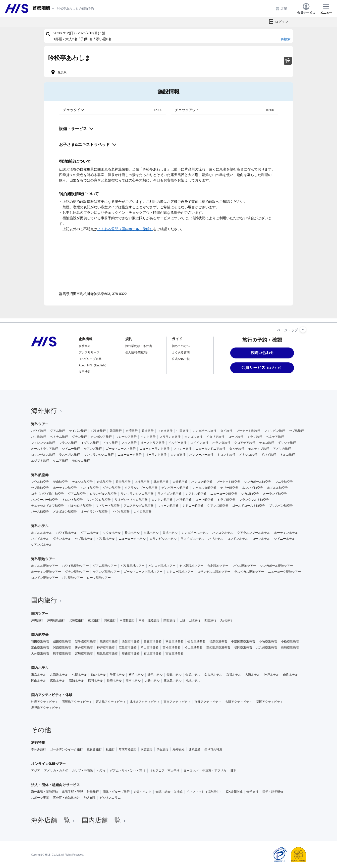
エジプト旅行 (40, 461)
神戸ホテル (272, 675)
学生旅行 (163, 749)
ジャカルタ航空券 (204, 488)
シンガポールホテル (195, 533)
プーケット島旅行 (248, 431)
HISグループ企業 (90, 359)
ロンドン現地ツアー (45, 578)
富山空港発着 (40, 648)
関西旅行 (169, 620)
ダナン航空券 (112, 488)
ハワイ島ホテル (66, 533)
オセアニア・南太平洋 (165, 771)
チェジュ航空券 (82, 482)
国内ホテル (40, 668)
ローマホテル (261, 539)
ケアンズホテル (42, 545)
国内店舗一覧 (104, 820)
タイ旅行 (226, 431)
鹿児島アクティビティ (46, 708)
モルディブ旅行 (259, 449)
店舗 (281, 9)
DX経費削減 (234, 792)
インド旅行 (148, 437)
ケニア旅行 (60, 461)
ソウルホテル (112, 533)
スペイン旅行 (199, 443)
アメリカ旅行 (282, 449)
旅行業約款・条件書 (139, 346)
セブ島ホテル (84, 539)
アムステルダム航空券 (139, 506)
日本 (233, 771)
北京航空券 (161, 482)
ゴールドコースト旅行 (121, 449)
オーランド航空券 (275, 494)
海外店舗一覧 (54, 820)
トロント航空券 (72, 500)
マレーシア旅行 (126, 437)
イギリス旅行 (90, 443)
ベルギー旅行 (177, 443)
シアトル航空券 (196, 494)
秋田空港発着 (174, 642)
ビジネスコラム (110, 798)
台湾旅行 (132, 431)
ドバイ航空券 (121, 512)
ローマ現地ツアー (99, 578)
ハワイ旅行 (39, 431)
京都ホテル (234, 675)
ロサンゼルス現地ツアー (214, 572)
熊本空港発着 (62, 653)
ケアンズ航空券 (218, 506)
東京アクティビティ (177, 702)
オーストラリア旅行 (45, 449)
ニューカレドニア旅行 (210, 449)
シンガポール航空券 (258, 482)
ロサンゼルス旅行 (43, 455)
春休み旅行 (39, 749)
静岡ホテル (155, 675)
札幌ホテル (79, 675)
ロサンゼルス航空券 (103, 494)
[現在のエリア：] (44, 9)
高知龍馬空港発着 (218, 648)
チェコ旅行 (267, 443)
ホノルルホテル (42, 533)
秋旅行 (110, 749)
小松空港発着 (290, 642)
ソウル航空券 (40, 482)
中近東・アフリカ (214, 771)
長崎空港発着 (290, 648)
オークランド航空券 (94, 512)
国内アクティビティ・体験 (52, 695)
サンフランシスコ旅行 (99, 455)
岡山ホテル (39, 681)
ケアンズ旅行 (93, 449)
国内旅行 (47, 600)
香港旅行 (148, 431)
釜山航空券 (60, 482)
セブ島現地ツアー (191, 566)
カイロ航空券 (143, 512)
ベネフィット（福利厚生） (204, 792)
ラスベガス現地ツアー (249, 572)
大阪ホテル (253, 675)
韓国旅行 (116, 431)
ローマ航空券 (204, 500)
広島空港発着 (128, 648)
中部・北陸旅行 (149, 620)
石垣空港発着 (153, 653)
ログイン (281, 22)
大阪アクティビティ (239, 702)
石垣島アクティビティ (77, 702)
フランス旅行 (68, 443)
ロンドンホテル (238, 539)
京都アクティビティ (208, 702)
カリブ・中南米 (82, 771)
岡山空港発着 (150, 648)
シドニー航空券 (193, 506)
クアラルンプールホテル (254, 533)
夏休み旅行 (94, 749)
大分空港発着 (40, 653)
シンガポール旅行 (204, 431)
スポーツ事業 (40, 798)
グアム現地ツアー (105, 566)
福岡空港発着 (243, 648)
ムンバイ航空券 (253, 488)
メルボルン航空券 (65, 512)
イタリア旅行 (215, 437)
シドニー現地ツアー (180, 572)
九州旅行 (226, 620)
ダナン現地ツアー (77, 572)
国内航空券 (40, 635)
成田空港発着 (62, 642)
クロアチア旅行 (245, 443)
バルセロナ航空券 (80, 506)
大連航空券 (180, 482)
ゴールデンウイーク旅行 (66, 749)
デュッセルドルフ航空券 (48, 506)
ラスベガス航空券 (169, 494)
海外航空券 (40, 475)
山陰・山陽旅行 (190, 620)
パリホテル (216, 539)
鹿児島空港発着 (107, 653)
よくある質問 (181, 352)
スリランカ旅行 (170, 437)
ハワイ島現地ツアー (75, 566)
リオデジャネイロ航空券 (131, 500)
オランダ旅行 (221, 443)
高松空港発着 (171, 648)
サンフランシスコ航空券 (137, 494)
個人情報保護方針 (137, 352)
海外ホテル (40, 526)
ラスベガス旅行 (69, 455)
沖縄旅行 (37, 620)
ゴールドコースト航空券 (249, 506)
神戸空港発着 (106, 648)
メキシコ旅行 (248, 455)
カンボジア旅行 (101, 437)
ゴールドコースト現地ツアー (143, 572)
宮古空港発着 (174, 653)
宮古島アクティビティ (111, 702)
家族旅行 (147, 749)
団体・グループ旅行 (116, 792)
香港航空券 (123, 482)
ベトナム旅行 (59, 437)
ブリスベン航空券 (281, 506)
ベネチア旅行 (275, 437)
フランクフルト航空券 (254, 500)
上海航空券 (142, 482)
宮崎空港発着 (84, 653)
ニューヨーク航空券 (224, 494)
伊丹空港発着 (84, 648)
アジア (36, 771)
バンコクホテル (223, 533)
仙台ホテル (98, 675)
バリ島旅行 (39, 437)
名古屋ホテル (213, 675)
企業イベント (143, 792)
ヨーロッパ (191, 771)
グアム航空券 (77, 494)
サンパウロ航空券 (99, 500)
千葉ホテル (117, 675)
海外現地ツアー (43, 559)
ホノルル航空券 (278, 488)
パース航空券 (40, 512)
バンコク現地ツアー (162, 566)
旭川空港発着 (109, 642)
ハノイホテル (40, 539)
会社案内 (85, 346)
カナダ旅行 (178, 455)
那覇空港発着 (131, 653)
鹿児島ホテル (172, 681)
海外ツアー (40, 424)
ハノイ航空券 (90, 488)
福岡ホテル (95, 681)
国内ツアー (40, 614)
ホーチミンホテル (286, 533)
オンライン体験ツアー (48, 764)
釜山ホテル (132, 533)
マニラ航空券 (284, 482)
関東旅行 (110, 620)
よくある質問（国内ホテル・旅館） (125, 229)
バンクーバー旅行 (201, 455)
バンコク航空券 (202, 482)
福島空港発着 (218, 642)
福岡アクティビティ (270, 702)
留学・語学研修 (273, 792)
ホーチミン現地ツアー (46, 572)
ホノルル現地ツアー (45, 566)
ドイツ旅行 (110, 443)
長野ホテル (174, 675)
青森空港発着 (153, 642)
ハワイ (101, 771)
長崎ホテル (114, 681)
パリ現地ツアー (72, 578)
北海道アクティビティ (145, 702)
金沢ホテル (193, 675)
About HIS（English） (93, 365)
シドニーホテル (284, 539)
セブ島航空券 (40, 488)
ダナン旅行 (79, 437)
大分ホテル (152, 681)
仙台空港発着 (196, 642)
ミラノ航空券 (226, 500)
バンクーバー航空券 (45, 500)
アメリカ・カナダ (56, 771)
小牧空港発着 (268, 642)
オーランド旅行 (156, 455)
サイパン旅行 (78, 431)
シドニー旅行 (71, 449)
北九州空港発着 (267, 648)
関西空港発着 (62, 648)
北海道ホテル (59, 675)
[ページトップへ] (303, 330)
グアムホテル (90, 533)
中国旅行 (182, 431)
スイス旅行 (129, 443)
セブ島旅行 (296, 431)
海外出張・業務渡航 (45, 792)
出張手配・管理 (72, 792)
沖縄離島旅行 (56, 620)
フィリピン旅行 (275, 431)
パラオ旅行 (98, 431)
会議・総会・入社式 (169, 792)
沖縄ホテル (193, 681)
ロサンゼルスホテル (163, 539)
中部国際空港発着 (243, 642)
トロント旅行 (226, 455)
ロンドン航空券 (162, 500)
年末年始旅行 (128, 749)
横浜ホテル (136, 675)
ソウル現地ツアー (244, 566)
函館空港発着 (131, 642)
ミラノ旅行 (255, 437)
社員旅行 (93, 792)
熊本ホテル (133, 681)
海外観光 (178, 749)
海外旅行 (47, 411)
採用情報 (85, 372)
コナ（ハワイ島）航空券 (48, 494)
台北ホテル (151, 533)
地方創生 (90, 798)
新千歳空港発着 (85, 642)
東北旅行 (94, 620)
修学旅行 (252, 792)
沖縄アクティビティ (45, 702)
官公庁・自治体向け (66, 798)
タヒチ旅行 (237, 449)
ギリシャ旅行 (287, 443)
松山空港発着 (193, 648)
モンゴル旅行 (193, 437)
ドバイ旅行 (269, 455)
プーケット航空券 (228, 482)
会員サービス (306, 8)
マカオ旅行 (165, 431)
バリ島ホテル (106, 539)
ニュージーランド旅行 (155, 449)
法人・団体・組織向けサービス (56, 785)
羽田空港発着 (40, 642)
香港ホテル (170, 533)
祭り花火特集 (213, 749)
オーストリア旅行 (153, 443)
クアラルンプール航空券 (141, 488)
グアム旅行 (57, 431)
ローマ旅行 (236, 437)
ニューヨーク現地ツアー (284, 572)
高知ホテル (76, 681)
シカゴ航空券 (250, 494)
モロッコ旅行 (81, 461)
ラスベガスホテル (192, 539)
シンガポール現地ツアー (277, 566)
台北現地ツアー (218, 566)
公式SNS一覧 (181, 359)
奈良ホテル (290, 675)
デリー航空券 (229, 488)
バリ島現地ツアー (133, 566)
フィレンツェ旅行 (43, 443)
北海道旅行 (76, 620)
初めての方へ (181, 346)
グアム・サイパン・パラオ (128, 771)
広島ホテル (57, 681)
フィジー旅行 (182, 449)
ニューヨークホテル (132, 539)
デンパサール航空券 (175, 488)
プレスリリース (89, 352)
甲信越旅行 (127, 620)
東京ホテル (39, 675)
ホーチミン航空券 (65, 488)
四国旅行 (210, 620)
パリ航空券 (184, 500)
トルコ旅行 (287, 455)
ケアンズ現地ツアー (106, 572)
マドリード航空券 (108, 506)
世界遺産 (194, 749)
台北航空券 (104, 482)
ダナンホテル (62, 539)
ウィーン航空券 (168, 506)
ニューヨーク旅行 (130, 455)
